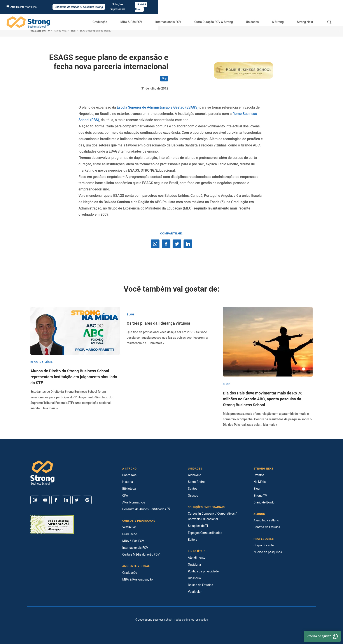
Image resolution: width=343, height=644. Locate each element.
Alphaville (194, 475)
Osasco (193, 496)
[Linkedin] (66, 500)
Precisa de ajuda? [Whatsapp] (322, 636)
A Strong (281, 18)
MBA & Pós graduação (137, 579)
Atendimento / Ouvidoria (23, 5)
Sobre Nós (129, 475)
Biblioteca (129, 489)
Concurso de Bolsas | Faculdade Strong (172, 5)
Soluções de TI (198, 526)
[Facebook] (56, 500)
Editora (193, 540)
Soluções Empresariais (297, 5)
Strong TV (260, 496)
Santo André (196, 482)
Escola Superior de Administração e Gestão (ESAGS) (158, 107)
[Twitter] (77, 500)
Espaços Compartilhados (205, 533)
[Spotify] (87, 500)
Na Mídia (260, 482)
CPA (125, 496)
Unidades (259, 18)
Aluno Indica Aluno (266, 520)
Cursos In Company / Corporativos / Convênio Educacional (212, 516)
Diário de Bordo (264, 502)
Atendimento (197, 558)
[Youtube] (45, 500)
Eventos (259, 475)
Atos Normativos (134, 502)
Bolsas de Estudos (200, 585)
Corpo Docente (264, 545)
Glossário (194, 578)
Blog (75, 31)
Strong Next (306, 18)
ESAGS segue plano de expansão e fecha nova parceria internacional (107, 31)
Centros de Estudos (267, 527)
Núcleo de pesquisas (268, 552)
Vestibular (129, 527)
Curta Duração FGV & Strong (221, 18)
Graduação (112, 18)
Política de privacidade (203, 571)
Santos (193, 489)
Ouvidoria (194, 565)
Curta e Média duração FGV (141, 554)
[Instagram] (35, 500)
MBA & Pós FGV (142, 18)
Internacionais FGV (177, 18)
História (128, 482)
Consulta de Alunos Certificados (146, 509)
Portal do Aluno (325, 5)
